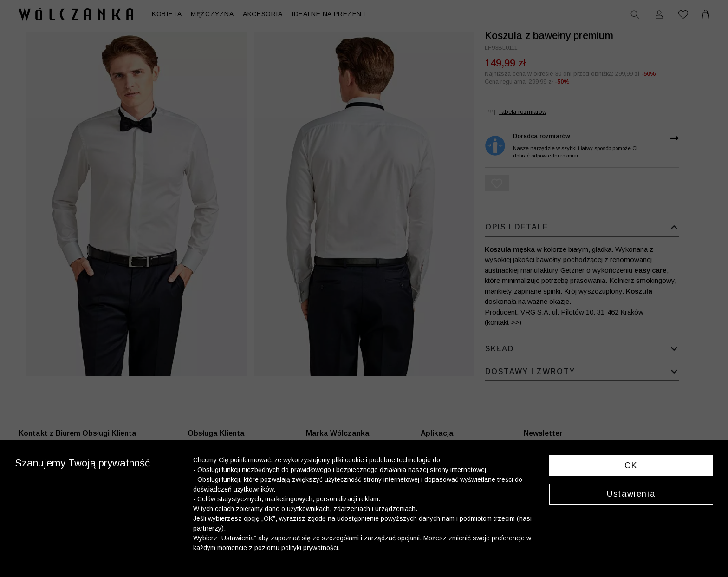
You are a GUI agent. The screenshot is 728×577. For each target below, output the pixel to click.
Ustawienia (631, 494)
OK (631, 466)
